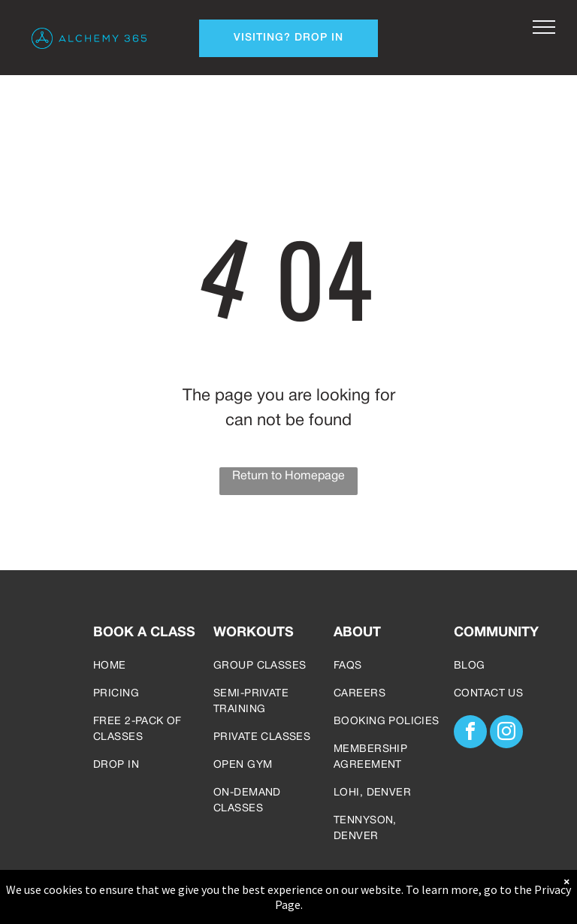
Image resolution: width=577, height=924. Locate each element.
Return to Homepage (288, 476)
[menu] (544, 27)
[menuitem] (147, 666)
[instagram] (506, 734)
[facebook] (470, 734)
